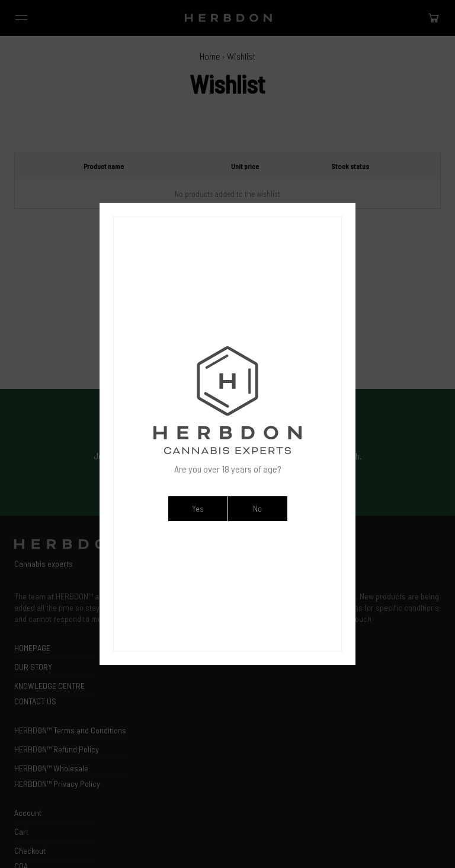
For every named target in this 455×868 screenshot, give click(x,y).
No (257, 508)
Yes (198, 508)
